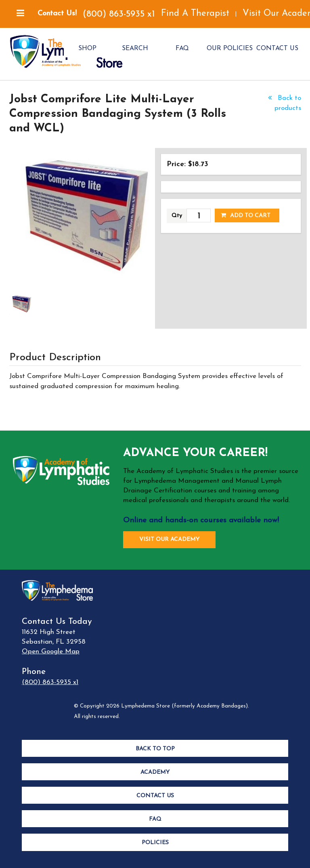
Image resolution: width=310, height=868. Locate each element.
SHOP (87, 49)
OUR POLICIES (230, 49)
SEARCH (135, 49)
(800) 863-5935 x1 (119, 14)
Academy (155, 772)
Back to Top (155, 749)
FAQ (182, 49)
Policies (155, 843)
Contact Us (155, 796)
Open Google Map (51, 652)
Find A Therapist (195, 14)
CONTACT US (277, 49)
